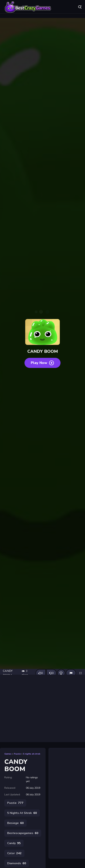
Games (8, 754)
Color (14, 853)
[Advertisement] (34, 708)
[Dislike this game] (52, 673)
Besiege (15, 823)
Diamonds (17, 863)
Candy (14, 843)
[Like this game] (41, 673)
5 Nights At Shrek (22, 813)
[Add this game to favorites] (61, 673)
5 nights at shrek (32, 754)
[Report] (71, 673)
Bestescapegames (23, 833)
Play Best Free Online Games (28, 7)
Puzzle (17, 754)
